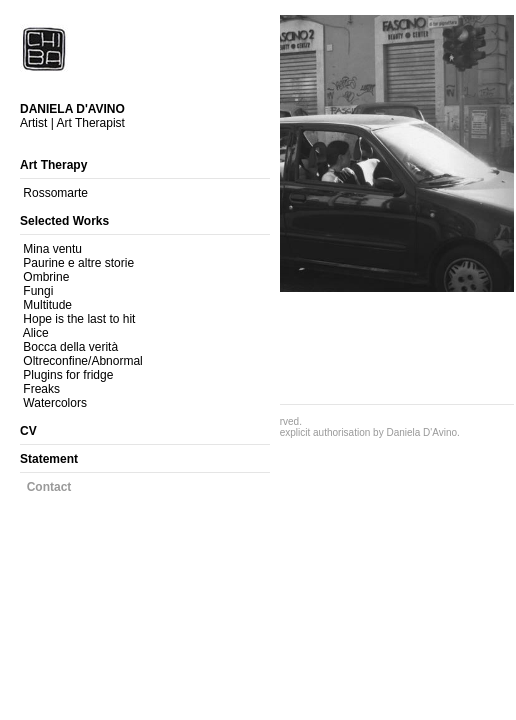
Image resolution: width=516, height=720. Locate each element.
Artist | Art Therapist (72, 116)
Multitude (47, 305)
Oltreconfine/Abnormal (82, 361)
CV (28, 431)
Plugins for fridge (68, 375)
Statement (49, 459)
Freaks (41, 389)
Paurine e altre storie (78, 263)
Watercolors (55, 403)
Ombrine (46, 277)
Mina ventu (52, 249)
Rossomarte (55, 193)
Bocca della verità (70, 347)
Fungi (38, 291)
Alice (36, 333)
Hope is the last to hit (79, 319)
